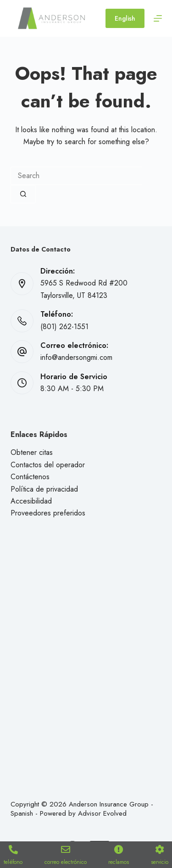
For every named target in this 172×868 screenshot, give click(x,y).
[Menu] (158, 18)
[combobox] (76, 176)
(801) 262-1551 (64, 327)
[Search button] (23, 194)
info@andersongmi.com (76, 357)
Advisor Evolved (102, 813)
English (125, 18)
